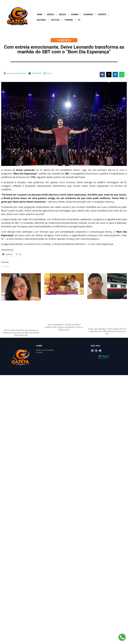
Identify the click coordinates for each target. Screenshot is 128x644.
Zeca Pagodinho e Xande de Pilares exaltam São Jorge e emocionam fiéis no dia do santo (64, 327)
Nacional (42, 20)
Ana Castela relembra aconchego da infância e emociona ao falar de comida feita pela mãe (21, 333)
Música (51, 14)
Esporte (102, 14)
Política (55, 20)
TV (79, 20)
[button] (102, 75)
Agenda (75, 14)
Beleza (63, 14)
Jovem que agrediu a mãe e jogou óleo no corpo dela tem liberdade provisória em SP (107, 331)
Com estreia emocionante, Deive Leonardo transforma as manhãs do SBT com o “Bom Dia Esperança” (64, 49)
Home (39, 14)
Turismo (69, 20)
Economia (88, 14)
